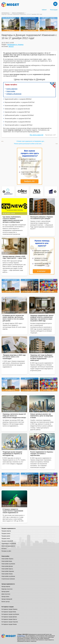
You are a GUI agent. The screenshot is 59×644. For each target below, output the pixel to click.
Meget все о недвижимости (9, 636)
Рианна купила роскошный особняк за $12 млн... (28, 144)
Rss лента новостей (36, 135)
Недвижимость (6, 13)
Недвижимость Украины (15, 45)
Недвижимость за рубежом (9, 543)
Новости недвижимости (18, 13)
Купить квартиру (12, 89)
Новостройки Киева (7, 561)
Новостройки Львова (7, 574)
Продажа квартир (6, 531)
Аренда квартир (6, 586)
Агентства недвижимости (8, 546)
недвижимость (21, 636)
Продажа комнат (6, 533)
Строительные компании (8, 579)
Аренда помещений (7, 599)
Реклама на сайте (6, 551)
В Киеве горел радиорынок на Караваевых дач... (31, 141)
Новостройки (11, 91)
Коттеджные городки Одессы (9, 619)
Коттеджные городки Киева (9, 612)
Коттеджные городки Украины (9, 609)
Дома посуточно (6, 594)
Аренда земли (5, 597)
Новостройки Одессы (7, 569)
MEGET (11, 46)
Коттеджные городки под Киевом (10, 614)
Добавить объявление (14, 94)
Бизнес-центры (6, 602)
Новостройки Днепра (7, 566)
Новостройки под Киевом (8, 564)
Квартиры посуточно (7, 589)
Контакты (4, 549)
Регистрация (54, 10)
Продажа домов (6, 536)
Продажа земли (6, 538)
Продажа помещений (7, 541)
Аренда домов (5, 591)
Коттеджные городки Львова (9, 624)
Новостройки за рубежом (8, 576)
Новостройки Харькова (8, 571)
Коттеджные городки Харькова (10, 622)
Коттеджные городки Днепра (9, 617)
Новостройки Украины (7, 559)
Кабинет (44, 10)
